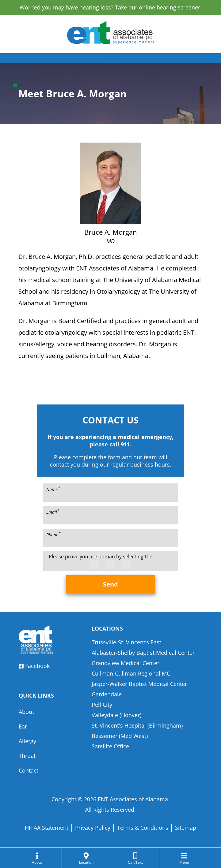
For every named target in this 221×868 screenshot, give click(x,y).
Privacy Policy (93, 828)
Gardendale (107, 694)
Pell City (102, 705)
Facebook (34, 666)
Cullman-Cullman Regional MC (131, 673)
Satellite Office (110, 746)
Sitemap (186, 828)
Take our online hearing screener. (158, 7)
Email (53, 511)
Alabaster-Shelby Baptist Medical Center (143, 653)
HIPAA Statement (47, 828)
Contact (29, 770)
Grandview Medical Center (126, 663)
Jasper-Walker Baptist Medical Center (139, 684)
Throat (27, 756)
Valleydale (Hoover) (116, 715)
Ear (23, 726)
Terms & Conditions (143, 828)
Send (110, 584)
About (26, 712)
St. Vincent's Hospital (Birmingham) (137, 725)
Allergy (27, 741)
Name (53, 489)
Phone (53, 534)
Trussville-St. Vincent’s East (126, 642)
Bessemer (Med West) (120, 736)
